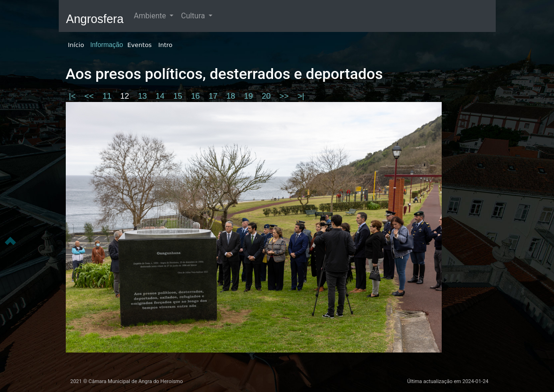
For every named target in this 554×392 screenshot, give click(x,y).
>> (285, 96)
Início (76, 45)
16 (196, 96)
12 (126, 96)
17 (214, 96)
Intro (165, 45)
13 (143, 96)
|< (74, 96)
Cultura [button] (194, 16)
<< (90, 96)
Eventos (140, 45)
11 (108, 96)
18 (232, 96)
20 (267, 96)
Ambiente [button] (151, 16)
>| (301, 96)
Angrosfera (95, 19)
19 (250, 96)
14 (161, 96)
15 (179, 96)
